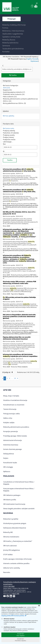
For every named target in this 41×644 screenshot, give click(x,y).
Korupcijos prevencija (10, 431)
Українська (34, 61)
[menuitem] (14, 25)
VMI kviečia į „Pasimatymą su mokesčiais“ (18, 541)
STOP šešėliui (8, 555)
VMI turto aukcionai (10, 546)
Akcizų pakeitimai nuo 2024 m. (14, 103)
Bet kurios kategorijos (11, 86)
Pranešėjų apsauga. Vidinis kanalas (15, 436)
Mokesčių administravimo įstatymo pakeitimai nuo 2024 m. (20, 100)
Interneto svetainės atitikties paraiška (16, 563)
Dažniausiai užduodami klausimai (15, 528)
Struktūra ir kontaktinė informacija (15, 400)
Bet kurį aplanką (8, 116)
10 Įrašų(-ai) (7, 372)
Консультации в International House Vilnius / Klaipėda (19, 490)
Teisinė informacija (10, 409)
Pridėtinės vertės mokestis (14, 94)
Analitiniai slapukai (8, 627)
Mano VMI (16, 594)
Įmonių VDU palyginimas (12, 550)
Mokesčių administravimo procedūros (16, 427)
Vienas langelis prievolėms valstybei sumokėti (19, 509)
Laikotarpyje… (8, 142)
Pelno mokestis (10, 97)
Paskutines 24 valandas (11, 133)
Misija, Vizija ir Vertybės (11, 396)
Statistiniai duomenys (11, 445)
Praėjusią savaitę (9, 135)
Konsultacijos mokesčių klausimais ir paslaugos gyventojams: (20, 583)
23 (15, 378)
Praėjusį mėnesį (8, 137)
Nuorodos (7, 572)
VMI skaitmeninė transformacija (14, 504)
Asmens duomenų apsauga (12, 449)
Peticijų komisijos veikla (11, 414)
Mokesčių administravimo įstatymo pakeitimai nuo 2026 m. (20, 208)
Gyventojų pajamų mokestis (14, 92)
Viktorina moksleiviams (11, 537)
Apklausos (7, 472)
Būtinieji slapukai (8, 619)
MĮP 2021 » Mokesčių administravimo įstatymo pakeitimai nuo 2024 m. (20, 185)
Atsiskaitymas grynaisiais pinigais (15, 523)
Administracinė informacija (12, 440)
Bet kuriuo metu (8, 128)
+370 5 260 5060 (9, 586)
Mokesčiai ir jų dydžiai (11, 519)
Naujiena (7, 90)
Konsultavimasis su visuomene (14, 405)
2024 (6, 88)
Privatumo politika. (19, 616)
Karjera (6, 458)
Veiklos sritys (8, 418)
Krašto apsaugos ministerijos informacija (17, 559)
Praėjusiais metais (9, 140)
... (12, 378)
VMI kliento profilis (10, 500)
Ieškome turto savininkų (12, 568)
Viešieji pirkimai (9, 454)
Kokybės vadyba (9, 423)
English (29, 59)
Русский (35, 59)
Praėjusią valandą (9, 131)
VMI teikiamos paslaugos (12, 495)
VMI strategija (8, 467)
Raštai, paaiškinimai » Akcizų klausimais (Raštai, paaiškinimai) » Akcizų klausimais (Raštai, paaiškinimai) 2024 (20, 332)
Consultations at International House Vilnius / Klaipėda (19, 483)
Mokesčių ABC (8, 532)
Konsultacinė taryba (10, 463)
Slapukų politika (6, 616)
